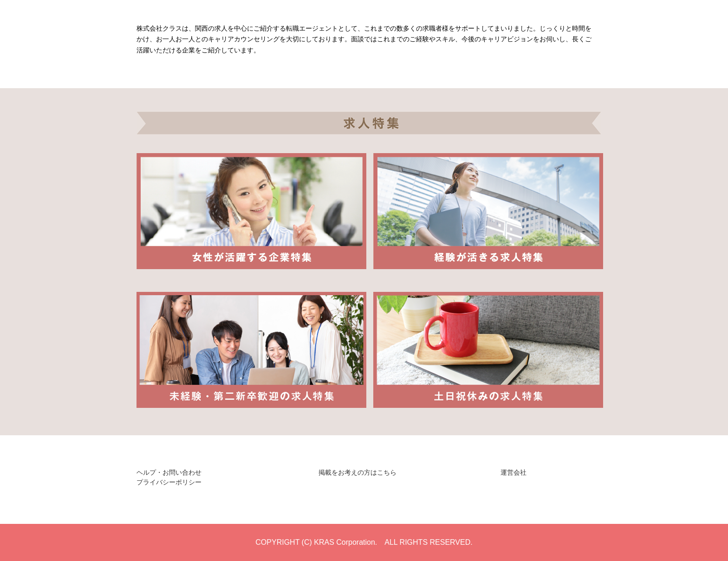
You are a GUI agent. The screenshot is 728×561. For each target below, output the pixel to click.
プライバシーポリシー (169, 482)
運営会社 (513, 472)
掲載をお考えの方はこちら (357, 472)
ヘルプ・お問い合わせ (169, 472)
